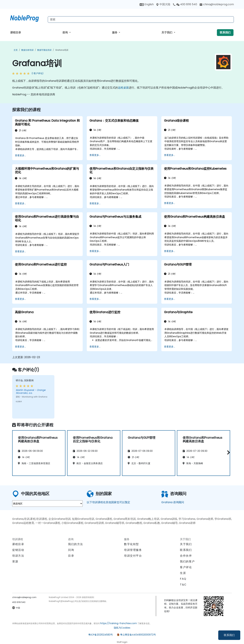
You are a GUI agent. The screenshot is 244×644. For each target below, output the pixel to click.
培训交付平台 (133, 556)
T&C (183, 585)
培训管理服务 (133, 550)
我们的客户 (187, 561)
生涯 (183, 573)
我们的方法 (76, 544)
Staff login (122, 642)
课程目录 (16, 32)
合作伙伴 (186, 556)
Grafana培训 (62, 50)
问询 (71, 550)
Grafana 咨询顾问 (173, 502)
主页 (16, 50)
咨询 (65, 32)
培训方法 (18, 556)
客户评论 (186, 567)
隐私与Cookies (122, 628)
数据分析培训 (27, 50)
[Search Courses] (141, 20)
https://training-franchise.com (119, 623)
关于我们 (167, 32)
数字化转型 (131, 544)
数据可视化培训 (44, 50)
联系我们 (229, 635)
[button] (228, 453)
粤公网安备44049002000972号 (138, 635)
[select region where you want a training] (47, 504)
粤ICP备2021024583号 (101, 635)
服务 (115, 32)
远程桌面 (123, 88)
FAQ (183, 579)
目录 (71, 556)
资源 (15, 561)
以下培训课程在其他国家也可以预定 (108, 502)
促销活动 (18, 550)
